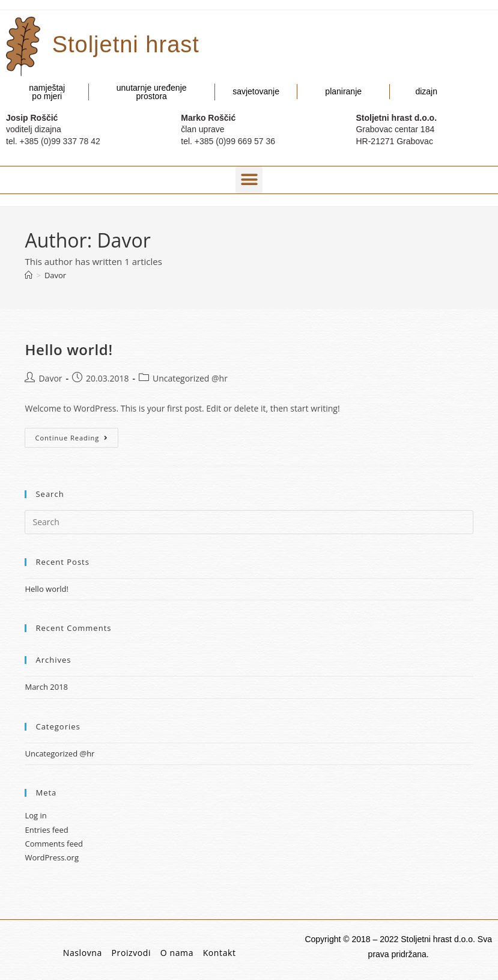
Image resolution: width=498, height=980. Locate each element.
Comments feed (53, 844)
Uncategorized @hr (190, 378)
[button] (249, 180)
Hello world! (68, 349)
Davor (55, 275)
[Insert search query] (249, 522)
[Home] (29, 275)
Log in (35, 815)
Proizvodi (132, 953)
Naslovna (83, 953)
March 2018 (46, 687)
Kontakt (220, 953)
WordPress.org (52, 857)
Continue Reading (77, 435)
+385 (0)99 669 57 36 (235, 141)
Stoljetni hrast (126, 44)
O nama (177, 953)
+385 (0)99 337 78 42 (60, 141)
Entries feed (46, 830)
